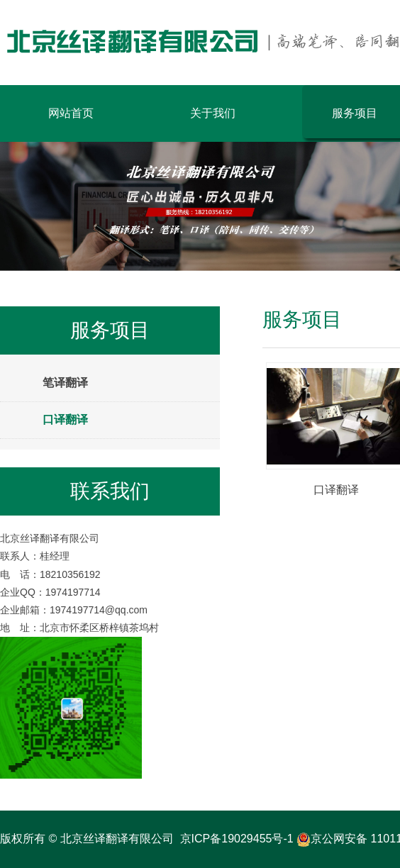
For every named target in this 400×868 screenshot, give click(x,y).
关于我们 (213, 113)
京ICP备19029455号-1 (237, 839)
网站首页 (71, 113)
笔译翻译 (65, 383)
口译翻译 (65, 419)
